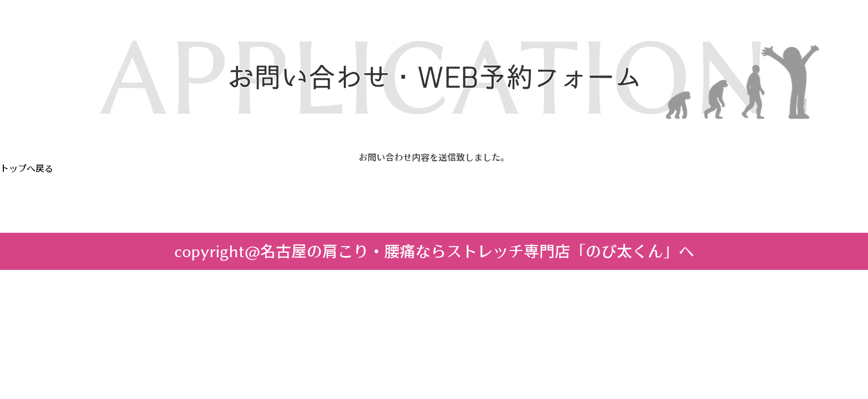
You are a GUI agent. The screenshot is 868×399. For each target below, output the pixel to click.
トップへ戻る (27, 168)
